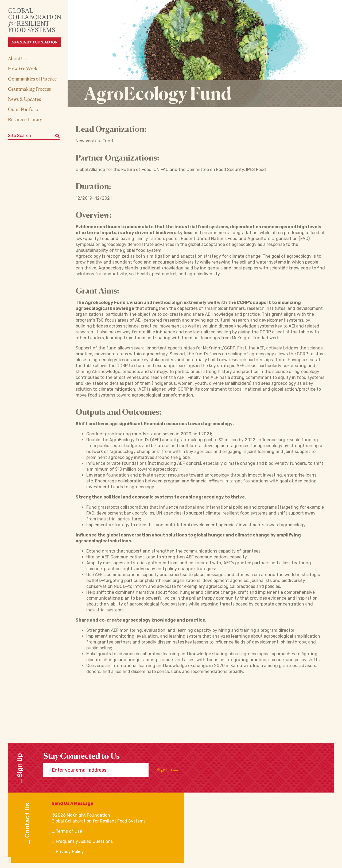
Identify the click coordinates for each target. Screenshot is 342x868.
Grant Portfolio (23, 109)
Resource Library (25, 119)
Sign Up (167, 770)
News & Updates (24, 99)
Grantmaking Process (29, 89)
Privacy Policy (70, 852)
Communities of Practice (32, 79)
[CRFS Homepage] (39, 27)
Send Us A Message (72, 803)
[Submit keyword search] (57, 136)
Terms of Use (69, 831)
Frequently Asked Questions (84, 841)
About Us (17, 58)
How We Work (23, 68)
